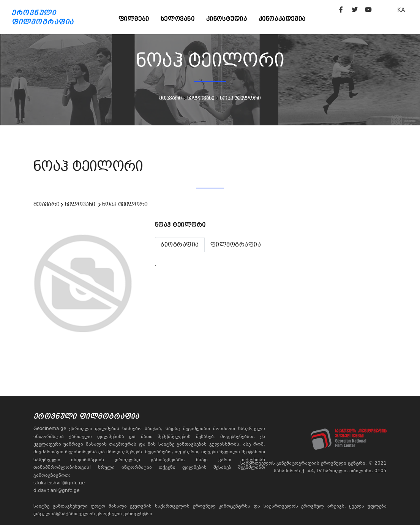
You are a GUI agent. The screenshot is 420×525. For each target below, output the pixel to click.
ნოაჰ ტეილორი (240, 98)
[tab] (180, 245)
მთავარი (170, 98)
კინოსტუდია (227, 19)
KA (401, 10)
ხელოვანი (178, 19)
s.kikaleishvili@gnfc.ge (59, 483)
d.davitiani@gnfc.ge (56, 490)
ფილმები (134, 19)
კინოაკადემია (282, 19)
